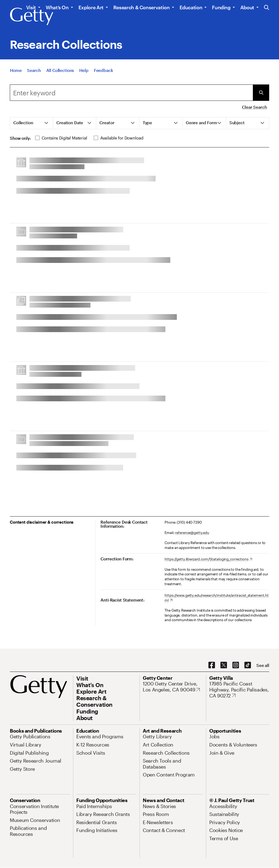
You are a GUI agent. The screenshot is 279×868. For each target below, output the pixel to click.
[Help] (84, 71)
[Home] (16, 71)
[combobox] (131, 93)
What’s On (57, 7)
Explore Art (91, 7)
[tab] (32, 123)
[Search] (34, 71)
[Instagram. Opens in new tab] (236, 665)
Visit (31, 7)
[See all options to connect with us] (263, 665)
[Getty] (32, 17)
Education (191, 7)
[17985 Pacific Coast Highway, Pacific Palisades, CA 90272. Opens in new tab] (239, 690)
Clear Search (254, 107)
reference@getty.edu (192, 533)
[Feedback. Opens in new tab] (104, 71)
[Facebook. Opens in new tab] (212, 665)
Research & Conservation (142, 7)
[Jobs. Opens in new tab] (214, 736)
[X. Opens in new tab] (224, 665)
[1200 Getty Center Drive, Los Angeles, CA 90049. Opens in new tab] (173, 687)
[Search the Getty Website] (267, 8)
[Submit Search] (261, 93)
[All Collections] (60, 71)
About (247, 7)
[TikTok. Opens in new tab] (248, 665)
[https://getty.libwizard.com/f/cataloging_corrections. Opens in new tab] (208, 559)
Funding (221, 7)
